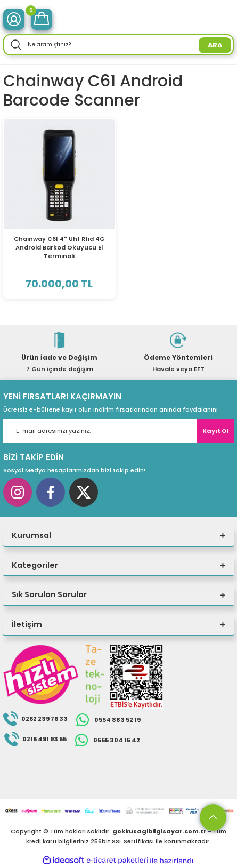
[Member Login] (14, 19)
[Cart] (42, 19)
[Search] (119, 45)
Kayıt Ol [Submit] (215, 431)
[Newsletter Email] (119, 431)
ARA (215, 45)
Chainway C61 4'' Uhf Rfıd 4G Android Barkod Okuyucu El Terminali (59, 247)
